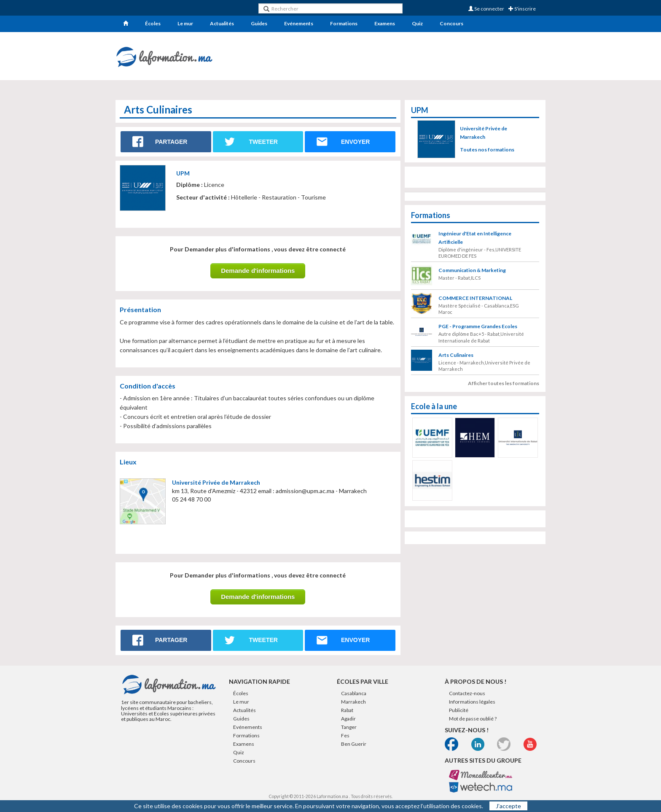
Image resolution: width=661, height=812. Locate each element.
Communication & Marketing (472, 270)
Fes (345, 735)
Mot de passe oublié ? (473, 719)
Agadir (348, 719)
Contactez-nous (467, 693)
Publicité (459, 710)
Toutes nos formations (487, 150)
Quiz (417, 23)
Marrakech (353, 702)
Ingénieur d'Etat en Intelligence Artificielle (475, 238)
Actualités (222, 23)
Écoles (153, 23)
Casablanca (354, 693)
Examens (385, 23)
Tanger (349, 727)
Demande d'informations (258, 271)
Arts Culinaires (456, 355)
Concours (451, 23)
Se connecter (486, 9)
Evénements (299, 23)
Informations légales (472, 702)
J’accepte (508, 806)
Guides (259, 23)
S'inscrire (522, 9)
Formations (344, 23)
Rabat (347, 710)
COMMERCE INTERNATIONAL (475, 298)
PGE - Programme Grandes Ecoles (478, 326)
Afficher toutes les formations (504, 383)
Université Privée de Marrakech (216, 482)
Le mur (185, 23)
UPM (183, 173)
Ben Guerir (354, 744)
